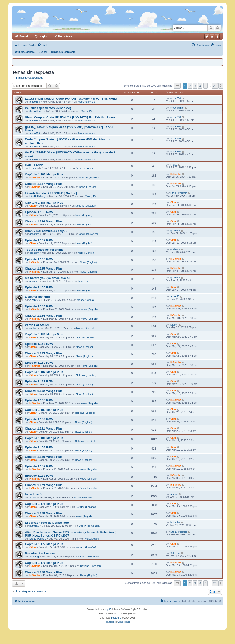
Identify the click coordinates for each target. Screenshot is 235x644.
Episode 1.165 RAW (39, 287)
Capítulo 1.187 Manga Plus (44, 174)
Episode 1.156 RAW (39, 476)
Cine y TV (86, 111)
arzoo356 (35, 102)
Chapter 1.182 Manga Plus (44, 391)
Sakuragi (34, 557)
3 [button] (195, 86)
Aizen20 (34, 300)
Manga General (86, 300)
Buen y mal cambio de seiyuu (46, 231)
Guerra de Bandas (89, 557)
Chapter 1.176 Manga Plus (44, 572)
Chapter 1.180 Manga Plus (44, 457)
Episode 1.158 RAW (39, 447)
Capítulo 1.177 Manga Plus (44, 544)
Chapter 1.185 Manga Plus (44, 269)
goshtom (34, 234)
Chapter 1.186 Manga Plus (44, 221)
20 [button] (215, 86)
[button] (177, 86)
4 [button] (200, 86)
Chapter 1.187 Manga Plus (44, 184)
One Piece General (89, 526)
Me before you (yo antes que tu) (48, 278)
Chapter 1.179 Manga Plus (44, 485)
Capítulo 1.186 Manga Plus (44, 203)
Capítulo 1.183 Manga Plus (44, 334)
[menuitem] (42, 45)
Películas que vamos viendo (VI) (48, 108)
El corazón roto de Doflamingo (47, 523)
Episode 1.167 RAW (39, 240)
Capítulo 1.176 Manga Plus (44, 563)
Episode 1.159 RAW (39, 419)
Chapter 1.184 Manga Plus (44, 316)
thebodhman (36, 111)
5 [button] (206, 86)
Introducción (34, 494)
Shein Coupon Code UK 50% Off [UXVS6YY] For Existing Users (70, 117)
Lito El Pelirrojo (38, 196)
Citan (33, 206)
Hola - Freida (34, 165)
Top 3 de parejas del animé (44, 250)
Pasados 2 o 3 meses (40, 553)
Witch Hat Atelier (37, 325)
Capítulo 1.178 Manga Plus (44, 504)
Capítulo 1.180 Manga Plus (44, 438)
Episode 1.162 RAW (39, 363)
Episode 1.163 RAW (39, 344)
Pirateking (116, 618)
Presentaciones (86, 102)
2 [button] (190, 86)
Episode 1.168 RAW (39, 212)
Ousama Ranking (37, 297)
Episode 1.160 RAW (39, 400)
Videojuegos (92, 539)
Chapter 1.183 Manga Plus (44, 353)
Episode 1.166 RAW (39, 259)
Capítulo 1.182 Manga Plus (44, 372)
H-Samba (35, 177)
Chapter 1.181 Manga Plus (44, 429)
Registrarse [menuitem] (66, 36)
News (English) (87, 187)
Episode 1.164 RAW (39, 306)
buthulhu (34, 526)
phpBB (108, 609)
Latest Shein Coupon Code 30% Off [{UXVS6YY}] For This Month (71, 99)
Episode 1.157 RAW (39, 466)
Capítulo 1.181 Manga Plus (44, 410)
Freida (33, 168)
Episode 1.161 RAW (39, 381)
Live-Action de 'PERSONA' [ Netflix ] (51, 193)
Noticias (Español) (89, 177)
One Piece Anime (89, 234)
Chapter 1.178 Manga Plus (44, 513)
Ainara (33, 498)
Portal (24, 36)
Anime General (86, 253)
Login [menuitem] (43, 36)
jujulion (33, 328)
